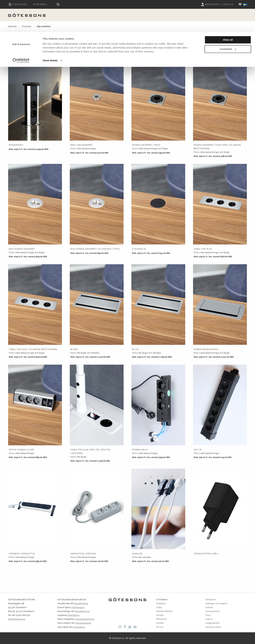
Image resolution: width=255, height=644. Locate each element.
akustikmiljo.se (81, 603)
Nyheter (160, 623)
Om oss (160, 627)
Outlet (159, 607)
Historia (209, 619)
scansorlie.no (79, 627)
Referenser (161, 619)
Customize (228, 17)
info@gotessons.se (17, 619)
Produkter (161, 603)
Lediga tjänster (213, 623)
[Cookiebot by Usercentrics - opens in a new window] (21, 29)
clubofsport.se (78, 607)
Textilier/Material (164, 611)
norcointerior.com (83, 623)
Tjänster (160, 615)
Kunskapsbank (213, 611)
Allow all (228, 8)
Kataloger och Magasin (216, 603)
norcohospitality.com (85, 619)
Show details (50, 29)
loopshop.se (74, 615)
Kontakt (209, 607)
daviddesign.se (82, 611)
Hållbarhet (211, 600)
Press (208, 615)
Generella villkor (213, 627)
